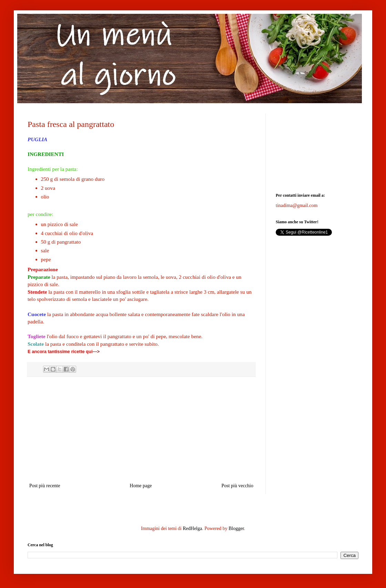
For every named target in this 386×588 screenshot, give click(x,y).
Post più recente (45, 486)
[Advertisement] (141, 430)
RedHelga (192, 528)
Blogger (236, 528)
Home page (141, 486)
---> (96, 351)
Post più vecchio (237, 486)
